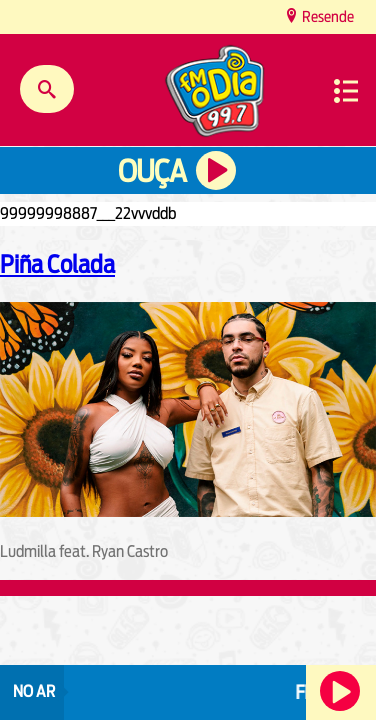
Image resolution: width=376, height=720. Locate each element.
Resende (326, 16)
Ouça (152, 171)
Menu (346, 91)
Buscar (47, 89)
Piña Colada (57, 264)
